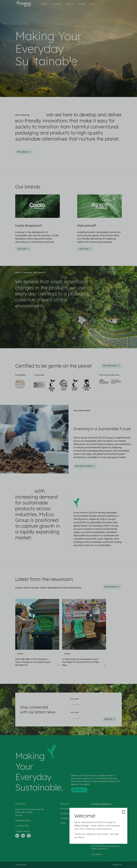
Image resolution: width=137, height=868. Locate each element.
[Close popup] (124, 812)
